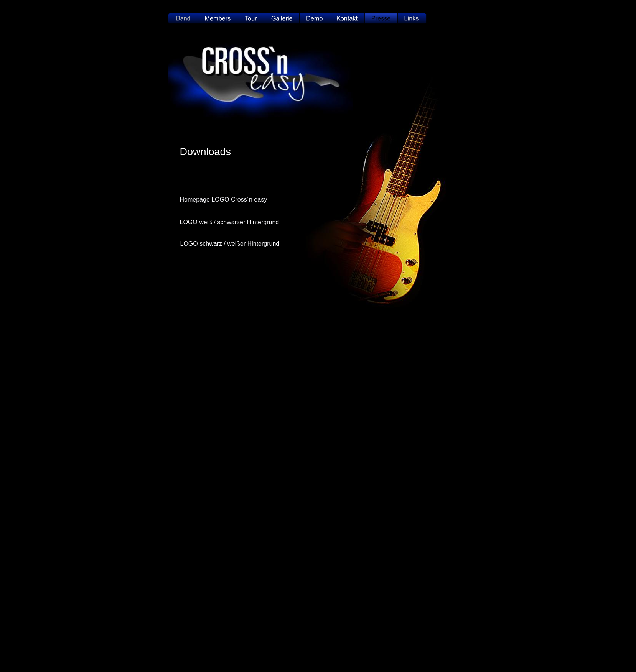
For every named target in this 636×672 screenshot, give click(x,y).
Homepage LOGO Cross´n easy (224, 200)
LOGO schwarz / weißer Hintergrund (230, 244)
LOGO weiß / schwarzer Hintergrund (230, 222)
